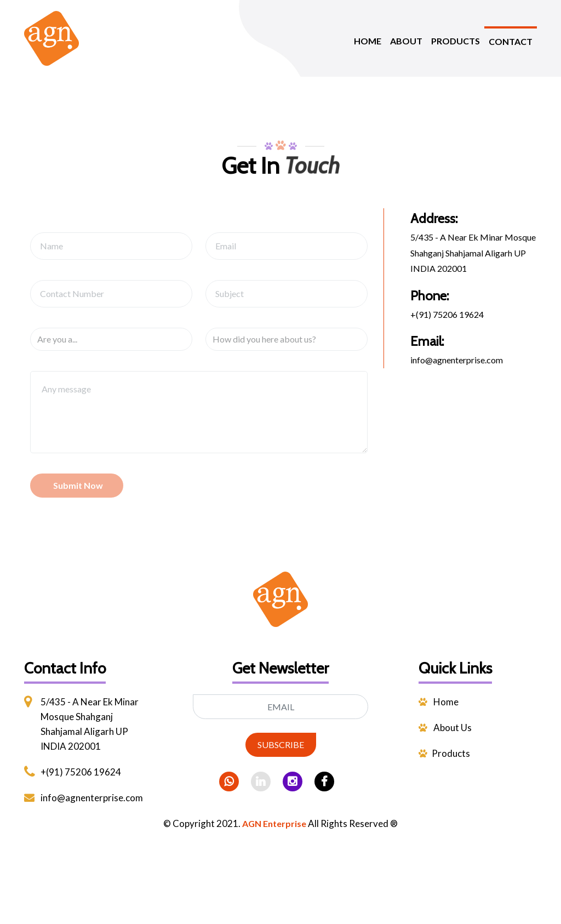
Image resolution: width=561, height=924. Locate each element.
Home (439, 702)
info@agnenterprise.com (457, 360)
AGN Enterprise (274, 823)
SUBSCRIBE (281, 745)
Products (444, 753)
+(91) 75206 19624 (447, 314)
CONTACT (511, 41)
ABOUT (406, 41)
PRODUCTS (456, 41)
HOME (368, 41)
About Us (445, 728)
